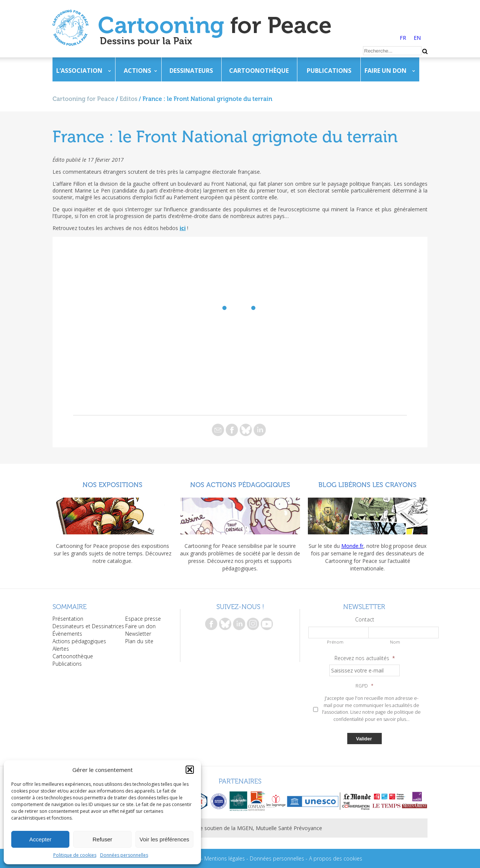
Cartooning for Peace (83, 99)
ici (183, 228)
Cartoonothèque (259, 71)
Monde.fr (352, 546)
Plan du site (139, 641)
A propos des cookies (336, 858)
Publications (329, 71)
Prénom (335, 642)
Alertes (61, 649)
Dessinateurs (191, 71)
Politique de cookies (75, 855)
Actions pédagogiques (79, 641)
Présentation (68, 619)
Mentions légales (225, 858)
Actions (137, 71)
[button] (190, 770)
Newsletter (138, 634)
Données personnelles (124, 855)
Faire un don (385, 71)
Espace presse (143, 619)
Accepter (40, 839)
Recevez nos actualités (365, 658)
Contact (365, 620)
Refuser (103, 839)
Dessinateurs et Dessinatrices (88, 626)
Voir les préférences (164, 839)
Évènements (67, 634)
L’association (79, 71)
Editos (128, 99)
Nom (395, 642)
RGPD (364, 686)
